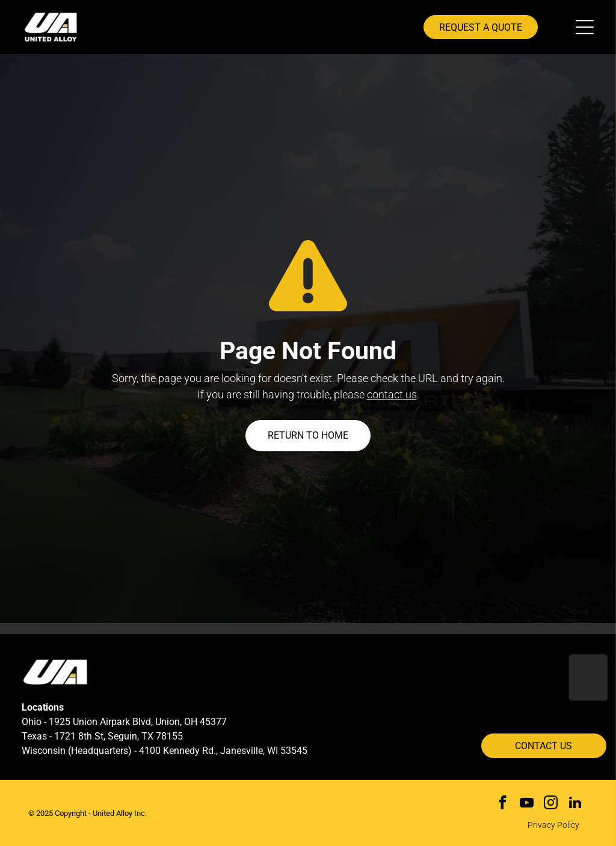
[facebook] (503, 804)
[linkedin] (575, 804)
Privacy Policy (553, 825)
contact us (392, 394)
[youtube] (527, 804)
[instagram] (551, 804)
